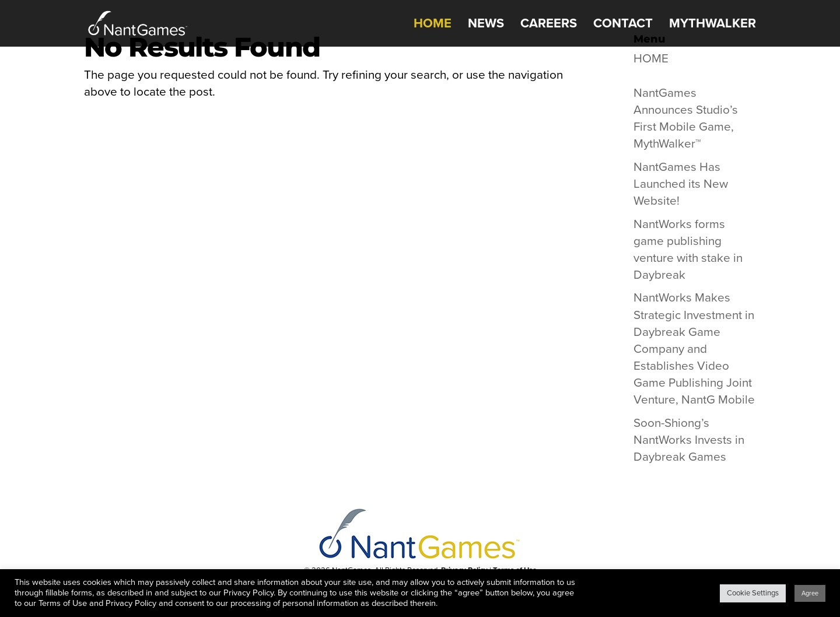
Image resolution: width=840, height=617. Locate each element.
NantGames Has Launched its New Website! (681, 184)
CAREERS (549, 25)
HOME (433, 25)
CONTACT (623, 25)
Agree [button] (810, 593)
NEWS (486, 25)
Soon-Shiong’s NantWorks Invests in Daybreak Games (689, 440)
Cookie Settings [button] (753, 593)
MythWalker (713, 25)
